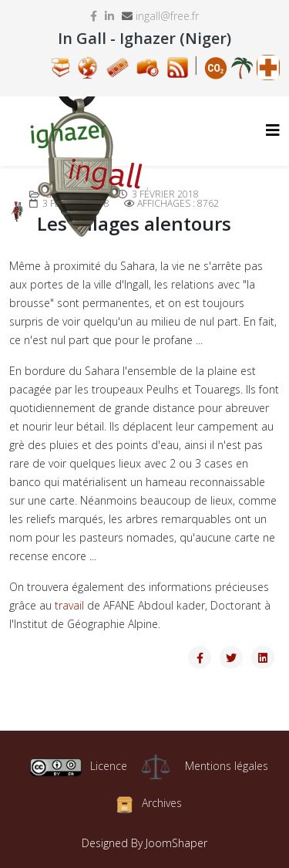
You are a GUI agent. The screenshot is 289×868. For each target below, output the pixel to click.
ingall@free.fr (167, 16)
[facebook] (94, 16)
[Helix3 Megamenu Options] (273, 130)
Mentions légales (227, 766)
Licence (78, 766)
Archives (162, 804)
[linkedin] (109, 16)
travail (69, 605)
